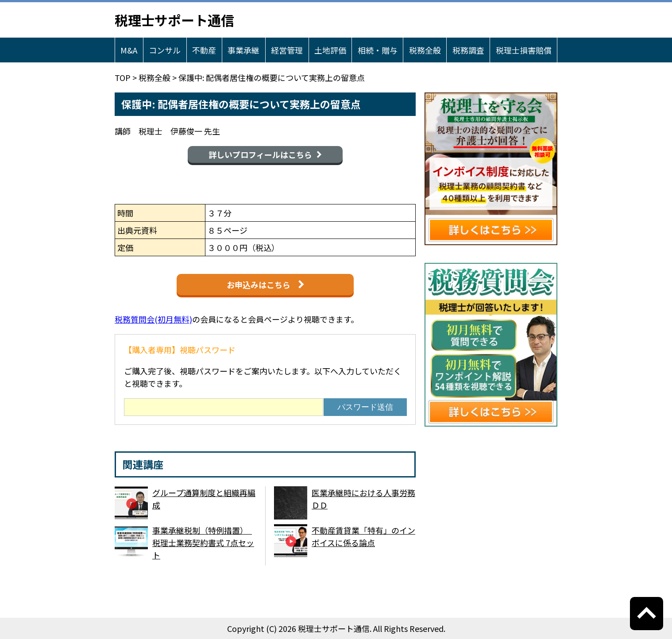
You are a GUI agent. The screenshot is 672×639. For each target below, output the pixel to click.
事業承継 (243, 50)
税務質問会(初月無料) (153, 319)
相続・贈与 (378, 50)
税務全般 (425, 50)
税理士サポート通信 (174, 20)
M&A (129, 50)
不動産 (204, 50)
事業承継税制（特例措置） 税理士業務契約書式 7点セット (203, 543)
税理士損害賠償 (524, 50)
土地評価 (330, 50)
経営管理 (287, 50)
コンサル (165, 50)
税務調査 (468, 50)
